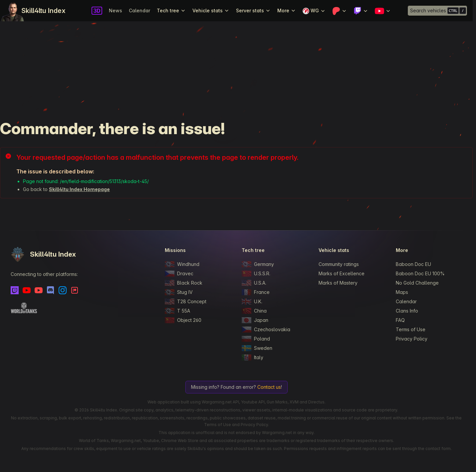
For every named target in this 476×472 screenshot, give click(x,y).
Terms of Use (411, 329)
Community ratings (339, 264)
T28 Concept (186, 302)
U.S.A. (254, 283)
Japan (255, 320)
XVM (294, 402)
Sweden (257, 348)
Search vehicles (428, 10)
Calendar (139, 10)
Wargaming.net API (220, 402)
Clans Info (407, 311)
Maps (402, 292)
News (116, 10)
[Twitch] (15, 290)
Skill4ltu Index (43, 11)
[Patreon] (75, 290)
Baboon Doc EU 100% (420, 273)
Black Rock (184, 283)
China (254, 311)
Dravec (179, 274)
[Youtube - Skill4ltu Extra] (39, 290)
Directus (316, 402)
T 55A (177, 311)
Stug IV (179, 292)
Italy (252, 357)
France (256, 292)
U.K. (252, 302)
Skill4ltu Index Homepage (79, 189)
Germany (258, 264)
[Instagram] (63, 290)
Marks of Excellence (342, 273)
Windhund (182, 264)
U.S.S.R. (256, 274)
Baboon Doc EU (413, 264)
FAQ (400, 320)
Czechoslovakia (266, 330)
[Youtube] (27, 290)
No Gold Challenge (417, 283)
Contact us (269, 387)
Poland (256, 339)
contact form (438, 449)
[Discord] (51, 290)
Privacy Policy (412, 339)
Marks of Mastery (338, 283)
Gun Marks (277, 402)
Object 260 (183, 320)
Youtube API (253, 402)
